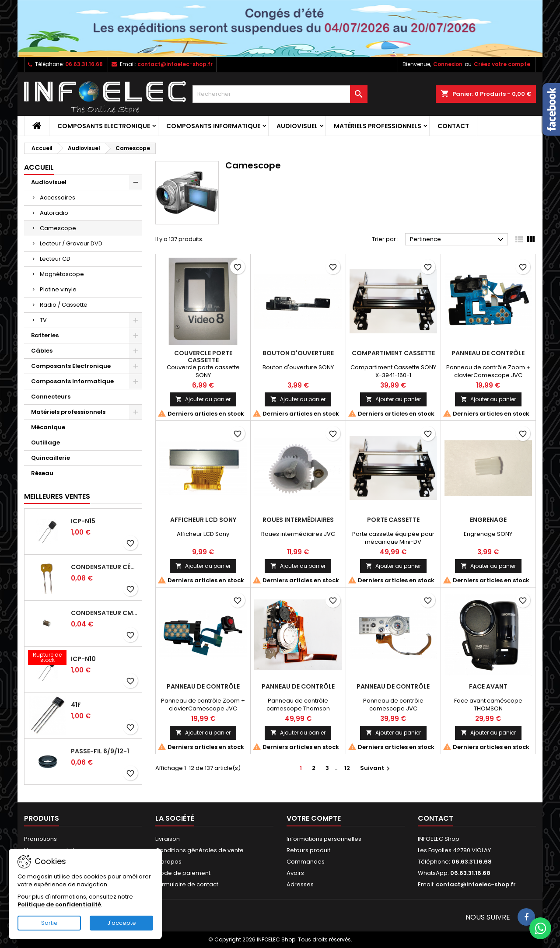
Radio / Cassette (64, 305)
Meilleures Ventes (57, 496)
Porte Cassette (393, 520)
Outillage (45, 443)
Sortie (49, 923)
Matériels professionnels (378, 126)
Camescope (58, 228)
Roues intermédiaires (298, 520)
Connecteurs (51, 397)
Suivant (376, 768)
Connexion (448, 64)
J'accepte (122, 923)
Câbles (42, 351)
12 (347, 768)
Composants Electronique (104, 126)
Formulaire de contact (187, 884)
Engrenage (488, 520)
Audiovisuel (297, 126)
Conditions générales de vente (199, 850)
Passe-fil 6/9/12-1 (100, 751)
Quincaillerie (51, 458)
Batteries (45, 335)
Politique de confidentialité (59, 904)
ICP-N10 (83, 659)
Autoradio (54, 213)
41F (76, 705)
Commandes (306, 862)
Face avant (488, 686)
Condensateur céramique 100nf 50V (105, 567)
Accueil (39, 167)
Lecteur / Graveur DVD (71, 243)
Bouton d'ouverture (298, 353)
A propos (168, 862)
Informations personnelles (324, 839)
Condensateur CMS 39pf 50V (105, 613)
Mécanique (48, 427)
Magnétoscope (62, 274)
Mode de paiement (183, 873)
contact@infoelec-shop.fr (175, 64)
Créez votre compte (502, 64)
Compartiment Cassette (393, 353)
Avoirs (295, 873)
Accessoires (58, 198)
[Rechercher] (280, 94)
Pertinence (458, 240)
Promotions (40, 839)
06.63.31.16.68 (84, 64)
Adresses (300, 884)
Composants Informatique (213, 126)
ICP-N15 (83, 521)
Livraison (168, 839)
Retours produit (308, 850)
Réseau (42, 473)
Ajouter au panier (203, 399)
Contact (453, 126)
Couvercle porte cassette (203, 357)
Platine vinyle (58, 289)
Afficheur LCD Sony (203, 520)
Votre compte (314, 818)
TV (43, 320)
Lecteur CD (55, 259)
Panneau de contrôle (488, 353)
